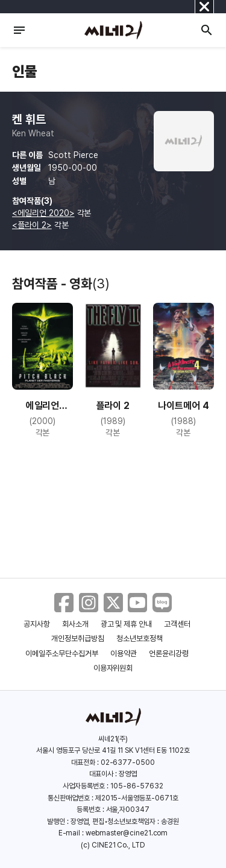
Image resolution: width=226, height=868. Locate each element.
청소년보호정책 (140, 638)
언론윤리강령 (169, 654)
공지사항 (37, 624)
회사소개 (75, 624)
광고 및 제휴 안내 (127, 624)
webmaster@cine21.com (127, 833)
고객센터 (177, 624)
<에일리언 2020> (43, 213)
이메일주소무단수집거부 (62, 654)
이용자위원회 (113, 668)
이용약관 (124, 654)
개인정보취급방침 (78, 638)
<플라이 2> (32, 225)
